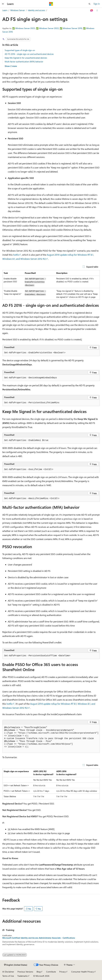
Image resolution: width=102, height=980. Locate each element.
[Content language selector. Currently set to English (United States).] (16, 965)
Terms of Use (8, 976)
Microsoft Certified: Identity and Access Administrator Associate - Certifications (39, 938)
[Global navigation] (3, 4)
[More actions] (97, 10)
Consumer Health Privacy (83, 972)
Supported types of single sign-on (20, 50)
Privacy (63, 972)
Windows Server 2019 (72, 28)
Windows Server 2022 (49, 28)
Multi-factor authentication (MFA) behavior (24, 62)
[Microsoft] (51, 4)
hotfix (16, 255)
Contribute (51, 972)
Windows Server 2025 (25, 28)
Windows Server (18, 10)
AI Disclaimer (8, 972)
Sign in (97, 4)
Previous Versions (25, 972)
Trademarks (22, 976)
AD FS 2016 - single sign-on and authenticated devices (29, 54)
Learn (5, 10)
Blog (39, 972)
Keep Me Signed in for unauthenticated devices (26, 58)
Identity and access (36, 10)
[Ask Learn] (92, 10)
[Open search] (89, 4)
